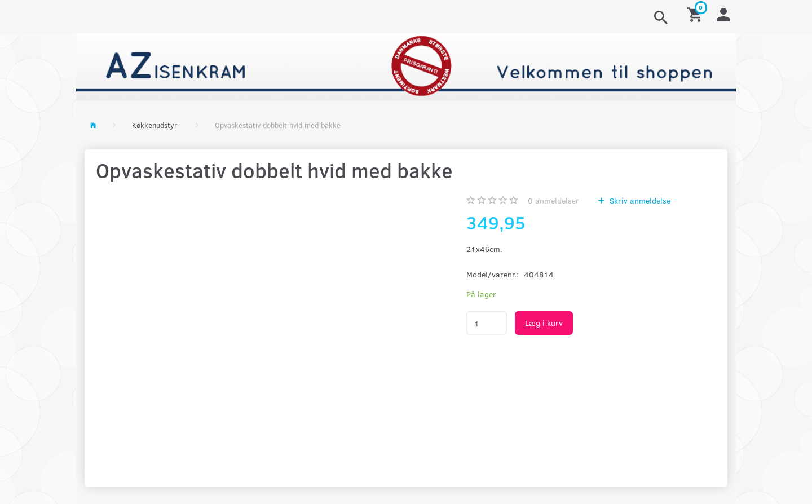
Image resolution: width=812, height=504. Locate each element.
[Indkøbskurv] (696, 14)
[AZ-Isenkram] (406, 66)
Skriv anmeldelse (639, 200)
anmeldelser (553, 200)
